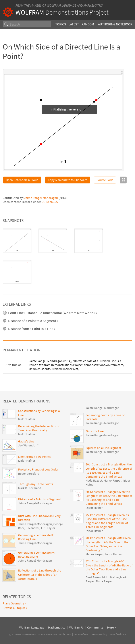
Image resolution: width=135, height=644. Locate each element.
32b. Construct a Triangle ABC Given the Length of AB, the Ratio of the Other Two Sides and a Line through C (109, 567)
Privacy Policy (99, 634)
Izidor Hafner (27, 419)
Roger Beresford (29, 474)
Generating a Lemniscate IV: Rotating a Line (36, 554)
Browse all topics (14, 608)
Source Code (105, 180)
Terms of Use (81, 634)
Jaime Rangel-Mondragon (41, 198)
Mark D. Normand (30, 488)
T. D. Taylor (48, 528)
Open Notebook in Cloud (22, 180)
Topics (61, 24)
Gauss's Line (26, 441)
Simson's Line (95, 431)
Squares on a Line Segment (103, 448)
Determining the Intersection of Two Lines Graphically (39, 428)
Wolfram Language (62, 5)
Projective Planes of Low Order (38, 469)
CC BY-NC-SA (50, 202)
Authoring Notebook (115, 24)
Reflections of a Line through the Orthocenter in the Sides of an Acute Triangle (40, 574)
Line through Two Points (34, 457)
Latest (74, 24)
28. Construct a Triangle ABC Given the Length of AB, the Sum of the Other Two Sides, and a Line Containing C (108, 544)
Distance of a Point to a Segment (40, 499)
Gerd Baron (93, 577)
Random (88, 24)
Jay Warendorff (28, 445)
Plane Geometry (13, 603)
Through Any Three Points (36, 484)
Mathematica (93, 5)
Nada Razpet (94, 480)
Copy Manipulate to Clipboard (68, 180)
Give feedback (118, 634)
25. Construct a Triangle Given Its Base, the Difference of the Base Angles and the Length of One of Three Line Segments (107, 521)
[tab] (17, 241)
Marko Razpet (113, 480)
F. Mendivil (33, 528)
